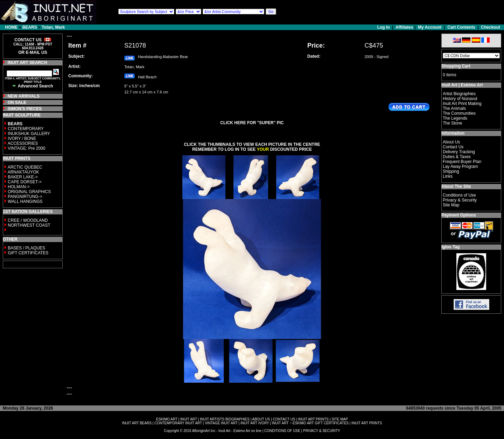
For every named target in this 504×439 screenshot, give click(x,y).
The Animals (454, 108)
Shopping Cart (456, 66)
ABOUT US (261, 419)
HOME (11, 27)
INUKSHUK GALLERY (29, 134)
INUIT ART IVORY (255, 423)
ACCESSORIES (23, 143)
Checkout (491, 27)
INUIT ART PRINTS (313, 419)
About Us (451, 142)
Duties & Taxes (457, 157)
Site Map (451, 205)
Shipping (451, 171)
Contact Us (453, 147)
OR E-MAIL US (33, 52)
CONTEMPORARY (26, 129)
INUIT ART (189, 419)
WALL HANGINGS (25, 201)
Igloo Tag (450, 247)
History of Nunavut (460, 99)
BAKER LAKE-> (23, 177)
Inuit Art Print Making (462, 104)
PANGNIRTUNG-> (25, 197)
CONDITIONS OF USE (282, 431)
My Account (430, 27)
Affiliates (404, 27)
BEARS (30, 27)
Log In (384, 27)
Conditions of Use (459, 195)
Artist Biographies (459, 94)
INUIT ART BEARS (137, 423)
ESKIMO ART (167, 419)
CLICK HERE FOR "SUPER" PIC (252, 123)
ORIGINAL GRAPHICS (29, 192)
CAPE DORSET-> (24, 182)
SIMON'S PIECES (25, 109)
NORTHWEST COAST (29, 225)
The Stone (452, 123)
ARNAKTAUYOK (23, 172)
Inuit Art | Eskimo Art (462, 85)
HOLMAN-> (19, 187)
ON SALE (17, 102)
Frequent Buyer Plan (462, 162)
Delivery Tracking (459, 152)
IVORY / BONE (22, 139)
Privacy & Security (460, 200)
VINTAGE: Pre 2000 (26, 148)
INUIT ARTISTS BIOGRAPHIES (225, 419)
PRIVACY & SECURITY (322, 431)
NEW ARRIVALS (24, 96)
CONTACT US (284, 419)
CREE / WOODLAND (27, 220)
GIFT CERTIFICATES (28, 253)
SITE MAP (340, 419)
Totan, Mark (53, 27)
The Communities (459, 113)
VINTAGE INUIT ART (221, 423)
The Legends (455, 118)
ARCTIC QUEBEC (25, 167)
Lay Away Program (460, 167)
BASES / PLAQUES (26, 248)
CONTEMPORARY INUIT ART (178, 423)
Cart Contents (461, 27)
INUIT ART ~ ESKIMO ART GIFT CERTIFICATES (310, 423)
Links (448, 176)
